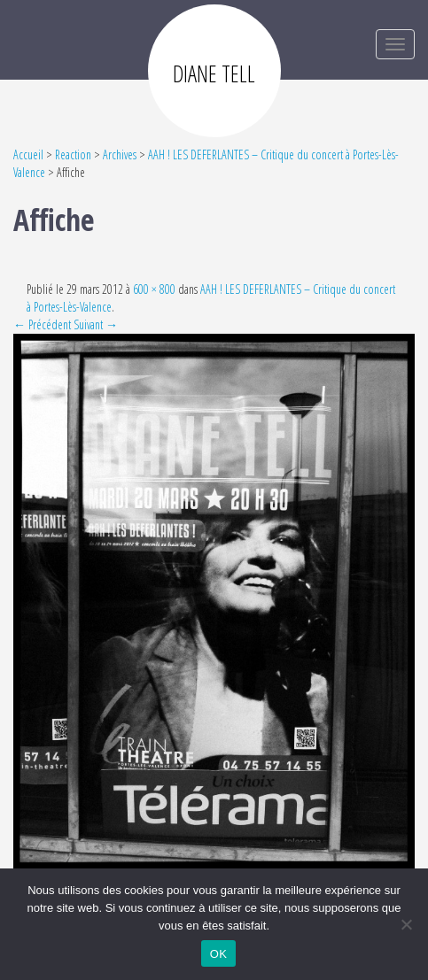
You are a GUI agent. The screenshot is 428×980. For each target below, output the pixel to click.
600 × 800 (154, 289)
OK (218, 954)
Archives (120, 154)
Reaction (73, 154)
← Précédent (42, 324)
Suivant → (96, 324)
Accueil (28, 154)
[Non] (406, 924)
